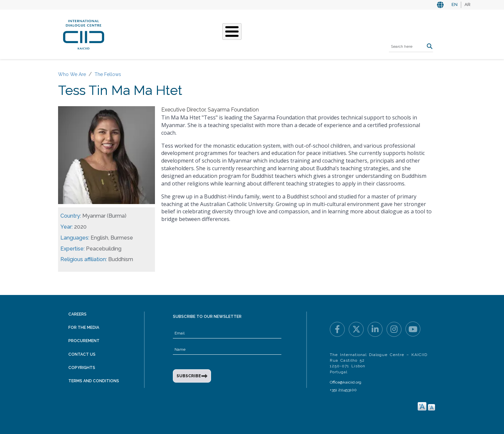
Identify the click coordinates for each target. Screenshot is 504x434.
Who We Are (170, 34)
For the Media (84, 327)
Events (272, 34)
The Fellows (108, 74)
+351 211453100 (343, 390)
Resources (304, 34)
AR (468, 4)
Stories (244, 34)
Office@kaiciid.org (346, 382)
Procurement (84, 341)
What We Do (210, 34)
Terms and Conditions (94, 381)
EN (455, 4)
